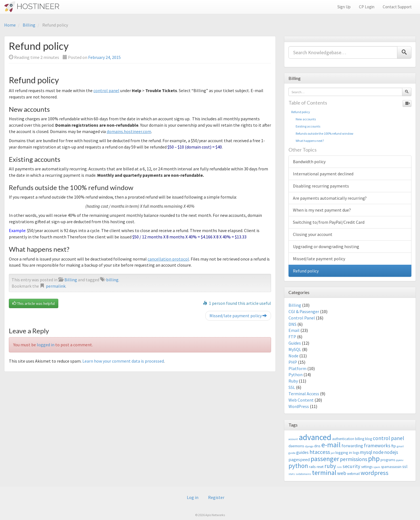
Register (216, 497)
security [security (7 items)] (351, 466)
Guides (295, 343)
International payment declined (323, 174)
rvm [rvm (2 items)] (339, 467)
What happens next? (308, 141)
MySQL (295, 349)
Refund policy (301, 112)
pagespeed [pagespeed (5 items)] (299, 459)
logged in (46, 345)
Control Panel (302, 318)
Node (293, 356)
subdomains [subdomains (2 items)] (303, 474)
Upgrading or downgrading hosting (326, 246)
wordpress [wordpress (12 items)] (375, 473)
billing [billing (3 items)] (360, 439)
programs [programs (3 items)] (388, 460)
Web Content (301, 400)
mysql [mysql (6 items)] (366, 452)
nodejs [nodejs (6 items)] (391, 452)
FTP (292, 337)
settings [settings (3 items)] (367, 467)
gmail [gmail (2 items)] (400, 446)
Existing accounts (306, 126)
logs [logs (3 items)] (356, 453)
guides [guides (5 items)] (302, 452)
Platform (297, 368)
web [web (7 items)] (342, 473)
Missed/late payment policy (238, 316)
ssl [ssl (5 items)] (405, 466)
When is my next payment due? (322, 210)
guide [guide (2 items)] (292, 453)
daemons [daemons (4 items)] (296, 446)
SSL (292, 387)
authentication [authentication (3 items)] (343, 439)
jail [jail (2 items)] (333, 453)
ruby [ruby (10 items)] (330, 466)
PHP (293, 362)
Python (296, 375)
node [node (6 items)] (378, 452)
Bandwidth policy (309, 162)
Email (294, 330)
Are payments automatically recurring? (330, 198)
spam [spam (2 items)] (377, 467)
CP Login (367, 7)
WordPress (299, 406)
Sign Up (344, 7)
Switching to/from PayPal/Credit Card (329, 222)
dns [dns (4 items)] (317, 446)
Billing (29, 25)
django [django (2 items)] (309, 446)
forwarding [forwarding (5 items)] (352, 446)
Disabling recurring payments (321, 186)
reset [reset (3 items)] (320, 467)
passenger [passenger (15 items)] (325, 459)
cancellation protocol (168, 259)
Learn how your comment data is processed (123, 361)
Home (10, 25)
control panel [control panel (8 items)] (388, 438)
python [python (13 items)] (298, 466)
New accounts (304, 119)
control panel (106, 90)
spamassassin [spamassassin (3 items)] (391, 467)
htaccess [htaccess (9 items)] (320, 452)
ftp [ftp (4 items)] (394, 446)
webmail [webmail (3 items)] (353, 474)
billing (112, 280)
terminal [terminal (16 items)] (324, 473)
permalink (56, 286)
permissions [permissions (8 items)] (354, 459)
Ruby (293, 381)
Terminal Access (304, 394)
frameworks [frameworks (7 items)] (377, 445)
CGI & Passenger (304, 311)
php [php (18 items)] (374, 459)
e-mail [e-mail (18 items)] (331, 445)
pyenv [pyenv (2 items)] (400, 460)
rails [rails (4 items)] (312, 466)
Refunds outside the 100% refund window (322, 133)
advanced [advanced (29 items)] (315, 437)
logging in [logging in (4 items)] (344, 452)
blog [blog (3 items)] (368, 439)
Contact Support (397, 7)
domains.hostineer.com (129, 131)
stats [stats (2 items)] (292, 474)
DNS (292, 324)
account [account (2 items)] (293, 439)
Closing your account (313, 234)
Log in (193, 497)
